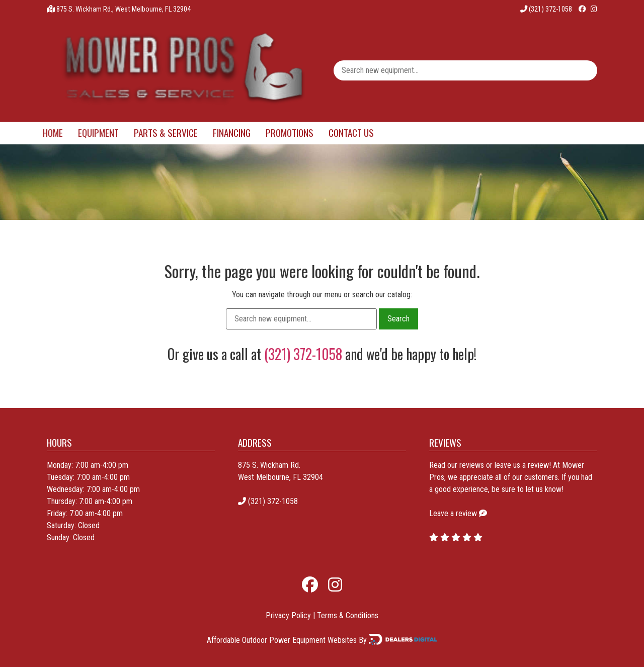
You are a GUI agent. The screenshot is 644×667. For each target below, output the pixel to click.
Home (53, 133)
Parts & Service (166, 133)
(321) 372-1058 (546, 9)
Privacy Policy (288, 615)
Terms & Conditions (348, 615)
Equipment (98, 133)
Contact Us (351, 133)
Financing (232, 133)
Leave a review (453, 513)
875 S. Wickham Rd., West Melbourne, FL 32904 (124, 9)
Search (398, 319)
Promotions (290, 133)
